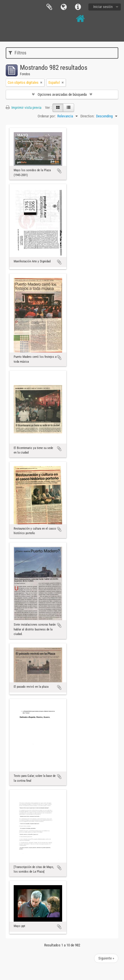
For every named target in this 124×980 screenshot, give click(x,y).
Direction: (87, 116)
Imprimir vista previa (24, 108)
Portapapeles (49, 7)
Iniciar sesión (103, 7)
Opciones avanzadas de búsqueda (62, 94)
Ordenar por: (47, 116)
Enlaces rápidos (78, 7)
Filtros (17, 53)
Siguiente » (106, 958)
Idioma (64, 7)
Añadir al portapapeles (59, 171)
